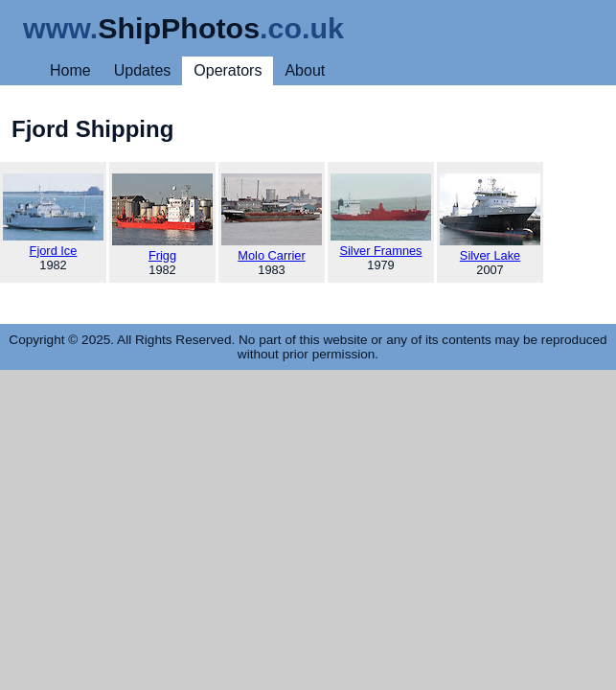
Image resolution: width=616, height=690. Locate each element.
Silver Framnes (381, 216)
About (305, 70)
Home (70, 70)
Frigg (162, 218)
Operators (228, 70)
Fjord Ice (53, 216)
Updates (143, 70)
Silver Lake (490, 218)
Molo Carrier (272, 218)
